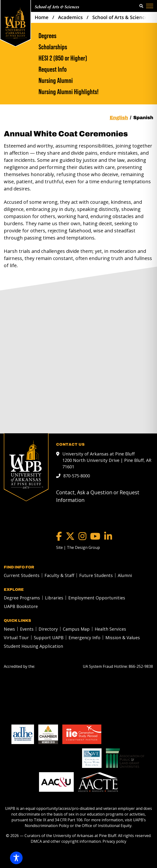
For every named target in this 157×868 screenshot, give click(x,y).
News (9, 629)
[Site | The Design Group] (78, 547)
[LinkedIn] (108, 536)
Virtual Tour (16, 638)
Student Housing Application (33, 646)
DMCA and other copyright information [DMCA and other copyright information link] (66, 841)
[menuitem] (20, 575)
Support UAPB (49, 638)
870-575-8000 (77, 476)
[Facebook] (59, 536)
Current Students (22, 575)
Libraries (54, 598)
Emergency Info (84, 638)
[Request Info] (96, 69)
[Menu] (150, 6)
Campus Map (76, 629)
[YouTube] (95, 536)
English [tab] (119, 117)
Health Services (110, 629)
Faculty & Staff (59, 575)
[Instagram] (82, 536)
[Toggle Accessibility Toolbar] (16, 858)
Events (27, 629)
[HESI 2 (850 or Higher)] (96, 58)
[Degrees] (96, 36)
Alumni (125, 575)
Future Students (96, 575)
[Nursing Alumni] (96, 80)
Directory (48, 629)
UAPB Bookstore (21, 606)
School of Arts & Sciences (57, 7)
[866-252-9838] (141, 666)
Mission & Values (123, 638)
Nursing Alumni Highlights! (69, 92)
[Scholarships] (96, 47)
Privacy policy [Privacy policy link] (114, 841)
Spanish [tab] (143, 117)
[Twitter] (70, 536)
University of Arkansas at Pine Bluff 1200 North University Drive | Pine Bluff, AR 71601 (107, 460)
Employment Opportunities (97, 598)
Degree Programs (22, 598)
